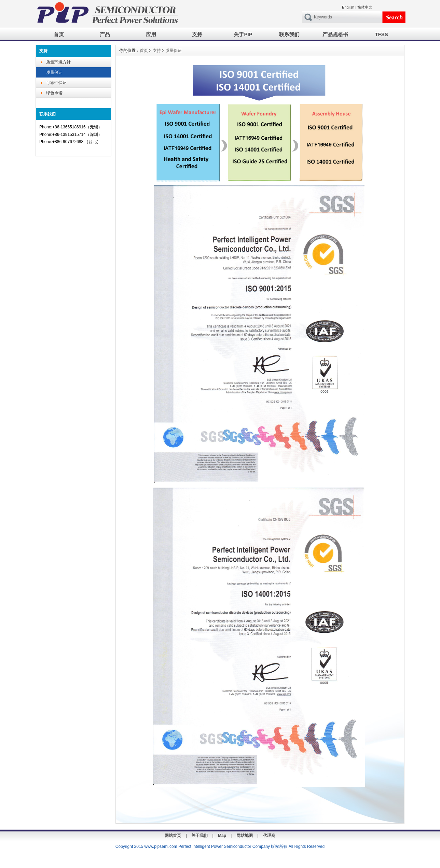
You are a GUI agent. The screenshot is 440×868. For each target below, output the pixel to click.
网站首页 (173, 836)
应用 (151, 34)
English (348, 7)
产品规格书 (335, 34)
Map (222, 836)
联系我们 (289, 34)
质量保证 (54, 72)
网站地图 (245, 836)
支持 (197, 34)
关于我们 (200, 836)
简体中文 (365, 7)
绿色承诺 (54, 93)
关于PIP (243, 34)
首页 (59, 34)
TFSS (381, 34)
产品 (105, 34)
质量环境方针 (58, 62)
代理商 (269, 836)
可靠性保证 (56, 83)
